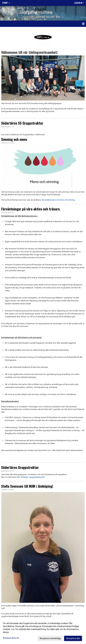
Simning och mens (14, 139)
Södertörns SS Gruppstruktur (22, 123)
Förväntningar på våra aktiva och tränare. (31, 209)
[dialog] (43, 631)
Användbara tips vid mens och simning (58, 200)
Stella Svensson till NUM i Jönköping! (27, 486)
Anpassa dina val (11, 638)
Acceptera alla (73, 638)
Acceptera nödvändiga (50, 638)
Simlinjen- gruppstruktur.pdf (32, 477)
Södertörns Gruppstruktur (20, 467)
